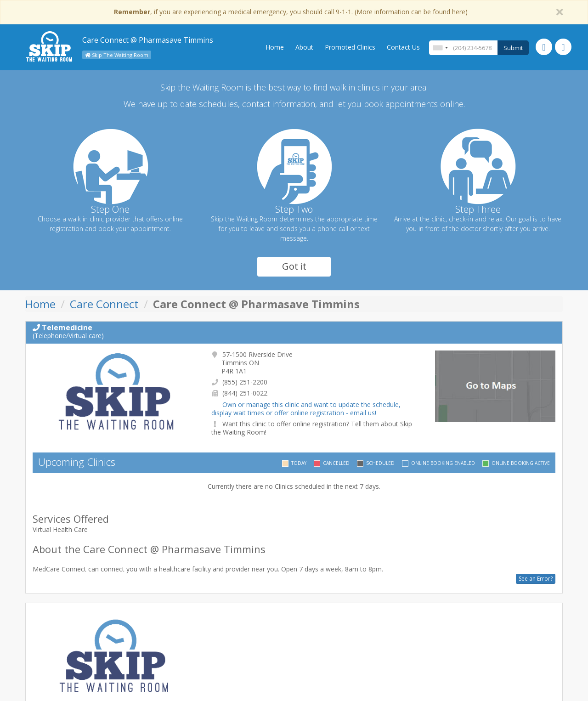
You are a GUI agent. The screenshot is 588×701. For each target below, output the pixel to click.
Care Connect (104, 304)
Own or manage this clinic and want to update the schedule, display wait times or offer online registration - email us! (306, 409)
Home (275, 47)
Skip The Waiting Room (117, 55)
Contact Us (403, 47)
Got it (294, 266)
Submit (513, 48)
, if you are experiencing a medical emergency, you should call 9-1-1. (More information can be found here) (291, 12)
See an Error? (536, 579)
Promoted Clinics (350, 47)
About (304, 47)
